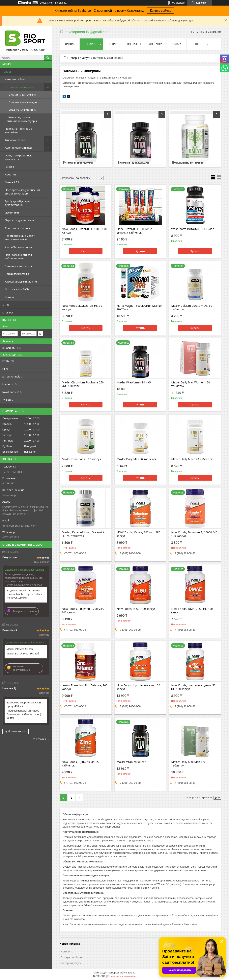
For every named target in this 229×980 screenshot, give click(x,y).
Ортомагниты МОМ (17, 289)
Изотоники (12, 213)
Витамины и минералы (19, 87)
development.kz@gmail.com (19, 526)
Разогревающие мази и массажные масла (20, 238)
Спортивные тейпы (17, 228)
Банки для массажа (17, 274)
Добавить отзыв (16, 731)
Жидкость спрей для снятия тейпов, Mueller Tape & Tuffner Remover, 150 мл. (24, 594)
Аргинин (10, 297)
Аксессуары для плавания (21, 282)
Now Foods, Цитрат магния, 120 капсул (138, 687)
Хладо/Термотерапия (19, 247)
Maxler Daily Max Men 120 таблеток (188, 764)
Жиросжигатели (15, 140)
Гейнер (10, 167)
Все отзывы (38, 739)
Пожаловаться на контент (121, 976)
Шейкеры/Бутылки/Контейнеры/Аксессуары (21, 119)
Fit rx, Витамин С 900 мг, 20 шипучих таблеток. (135, 231)
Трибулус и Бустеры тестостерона (17, 203)
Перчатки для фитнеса (19, 220)
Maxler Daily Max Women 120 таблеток (191, 384)
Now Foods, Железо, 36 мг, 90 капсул (82, 308)
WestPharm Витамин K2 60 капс (193, 229)
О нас (6, 305)
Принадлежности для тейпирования (18, 257)
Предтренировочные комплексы (19, 157)
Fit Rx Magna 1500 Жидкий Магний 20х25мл (139, 308)
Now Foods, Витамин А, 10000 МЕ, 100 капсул (194, 534)
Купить (86, 251)
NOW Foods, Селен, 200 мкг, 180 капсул (138, 534)
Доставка (156, 44)
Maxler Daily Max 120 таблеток (192, 459)
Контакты (134, 44)
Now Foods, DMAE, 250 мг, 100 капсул (192, 611)
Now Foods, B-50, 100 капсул (136, 609)
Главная (70, 44)
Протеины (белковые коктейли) (19, 130)
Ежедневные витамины (23, 110)
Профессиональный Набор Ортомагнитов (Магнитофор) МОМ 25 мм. (26, 714)
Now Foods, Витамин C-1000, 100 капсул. (84, 231)
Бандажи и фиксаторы (19, 266)
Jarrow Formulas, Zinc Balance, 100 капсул (85, 687)
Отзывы (8, 312)
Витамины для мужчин (22, 95)
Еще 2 (10, 400)
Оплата (176, 44)
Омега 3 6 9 (12, 182)
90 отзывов (178, 3)
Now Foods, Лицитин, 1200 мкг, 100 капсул (83, 611)
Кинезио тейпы (15, 79)
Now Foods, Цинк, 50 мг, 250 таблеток (81, 764)
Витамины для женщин (23, 102)
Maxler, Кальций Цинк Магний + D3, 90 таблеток (83, 534)
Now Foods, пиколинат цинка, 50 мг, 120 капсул (193, 687)
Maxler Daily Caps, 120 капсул (81, 459)
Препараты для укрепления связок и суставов (23, 192)
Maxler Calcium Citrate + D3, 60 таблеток (192, 308)
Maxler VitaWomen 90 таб (134, 382)
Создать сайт (47, 3)
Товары (7, 72)
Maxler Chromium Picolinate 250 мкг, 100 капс (83, 384)
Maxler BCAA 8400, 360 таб (23, 654)
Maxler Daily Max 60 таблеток (137, 459)
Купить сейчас (160, 11)
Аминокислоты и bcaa (19, 148)
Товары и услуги (80, 58)
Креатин (10, 174)
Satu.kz (131, 973)
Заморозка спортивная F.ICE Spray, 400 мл (24, 704)
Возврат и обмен (72, 957)
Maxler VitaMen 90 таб (20, 649)
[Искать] (48, 58)
